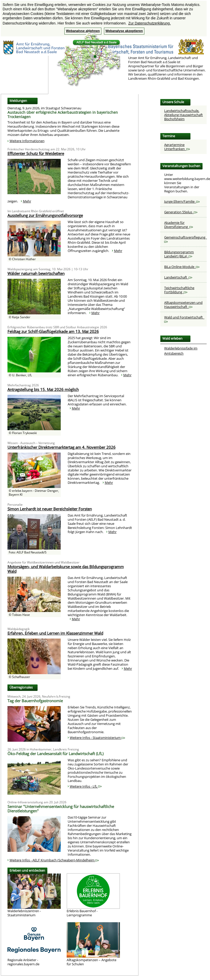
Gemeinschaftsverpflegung (186, 239)
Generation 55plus (181, 212)
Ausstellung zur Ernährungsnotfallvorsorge (45, 215)
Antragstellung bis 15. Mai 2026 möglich (43, 389)
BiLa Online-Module (182, 267)
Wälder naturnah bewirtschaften (36, 273)
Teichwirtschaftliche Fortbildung (179, 290)
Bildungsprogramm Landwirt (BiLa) (179, 254)
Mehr (27, 201)
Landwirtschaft (178, 277)
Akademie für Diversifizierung (179, 225)
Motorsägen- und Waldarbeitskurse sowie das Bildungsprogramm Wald (66, 569)
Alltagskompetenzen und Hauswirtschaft (183, 305)
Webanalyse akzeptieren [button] (124, 31)
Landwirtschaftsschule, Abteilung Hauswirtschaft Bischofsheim (183, 115)
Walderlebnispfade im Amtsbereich (181, 351)
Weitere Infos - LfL (86, 786)
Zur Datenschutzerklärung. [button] (150, 23)
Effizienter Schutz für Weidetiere (36, 153)
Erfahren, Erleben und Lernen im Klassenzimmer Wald (55, 633)
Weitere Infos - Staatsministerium (97, 738)
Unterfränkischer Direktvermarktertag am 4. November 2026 (62, 447)
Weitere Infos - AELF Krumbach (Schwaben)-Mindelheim (54, 860)
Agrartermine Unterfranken (177, 147)
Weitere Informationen (27, 141)
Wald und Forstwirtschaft (184, 319)
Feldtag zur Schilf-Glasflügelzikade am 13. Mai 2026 (53, 331)
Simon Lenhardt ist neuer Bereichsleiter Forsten (50, 509)
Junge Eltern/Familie (182, 201)
